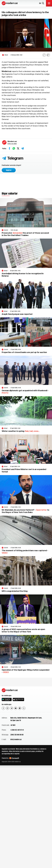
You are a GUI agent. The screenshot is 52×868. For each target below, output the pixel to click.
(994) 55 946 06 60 (17, 735)
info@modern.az (16, 739)
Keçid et (9, 170)
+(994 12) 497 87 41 (17, 730)
